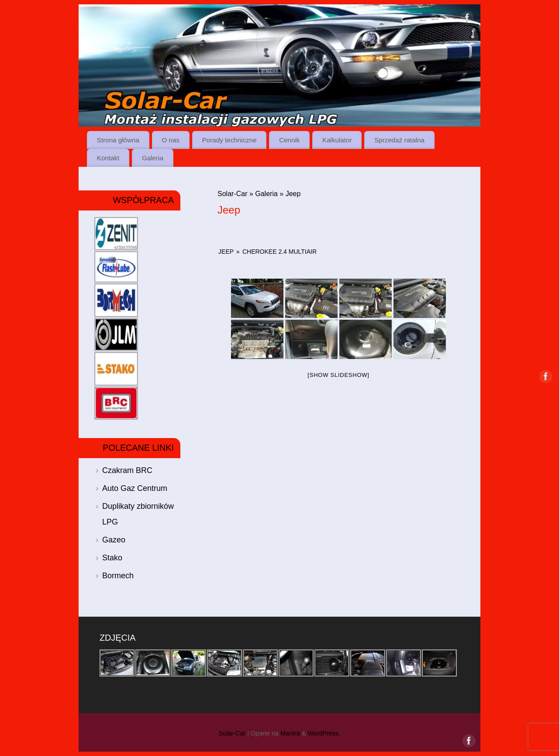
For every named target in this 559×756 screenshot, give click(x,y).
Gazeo (114, 540)
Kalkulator (337, 140)
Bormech (118, 576)
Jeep (226, 252)
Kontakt (108, 158)
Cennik (289, 140)
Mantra (290, 733)
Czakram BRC (127, 470)
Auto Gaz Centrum (135, 488)
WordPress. (324, 733)
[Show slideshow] (338, 375)
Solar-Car (232, 194)
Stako (112, 558)
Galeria (153, 158)
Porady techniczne (229, 140)
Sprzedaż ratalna (399, 140)
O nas (171, 140)
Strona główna (118, 140)
